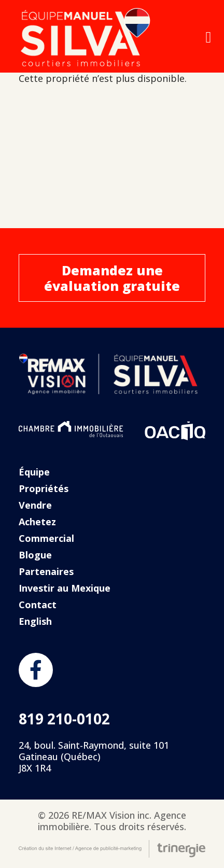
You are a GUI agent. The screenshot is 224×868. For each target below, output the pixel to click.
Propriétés (44, 488)
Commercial (46, 538)
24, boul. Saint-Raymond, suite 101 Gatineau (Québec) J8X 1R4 (94, 757)
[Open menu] (208, 37)
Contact (38, 605)
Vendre (35, 505)
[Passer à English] (112, 621)
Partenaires (46, 571)
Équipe (34, 472)
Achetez (37, 522)
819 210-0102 (64, 719)
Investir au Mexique (65, 588)
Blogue (35, 555)
